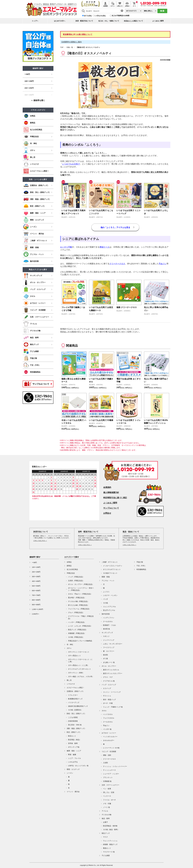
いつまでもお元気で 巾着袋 (101, 420)
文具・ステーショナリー (110, 785)
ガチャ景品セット (74, 656)
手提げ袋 (140, 562)
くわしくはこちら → (40, 541)
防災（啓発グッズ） (74, 732)
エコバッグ (107, 688)
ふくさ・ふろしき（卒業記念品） (80, 626)
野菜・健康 (72, 755)
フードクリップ (109, 647)
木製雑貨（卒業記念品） (77, 633)
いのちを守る (73, 762)
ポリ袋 (105, 659)
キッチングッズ (107, 633)
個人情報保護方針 (111, 492)
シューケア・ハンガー (111, 774)
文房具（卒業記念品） (76, 581)
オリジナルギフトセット (112, 569)
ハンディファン (109, 618)
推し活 (69, 680)
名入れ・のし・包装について (109, 21)
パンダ (105, 599)
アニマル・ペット (108, 581)
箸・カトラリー (109, 651)
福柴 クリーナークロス (127, 307)
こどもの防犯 (73, 717)
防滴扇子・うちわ (109, 625)
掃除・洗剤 (107, 755)
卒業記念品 (71, 573)
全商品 (69, 562)
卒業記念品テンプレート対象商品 (80, 641)
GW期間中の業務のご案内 (72, 42)
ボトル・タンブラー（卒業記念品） (81, 584)
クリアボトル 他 (109, 681)
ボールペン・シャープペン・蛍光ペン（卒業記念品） (81, 589)
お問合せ (107, 513)
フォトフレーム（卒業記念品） (79, 609)
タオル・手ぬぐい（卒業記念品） (80, 594)
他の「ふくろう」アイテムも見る (115, 227)
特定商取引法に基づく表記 (115, 498)
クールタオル (108, 621)
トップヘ (35, 21)
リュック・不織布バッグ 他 (113, 707)
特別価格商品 (141, 569)
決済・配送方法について (84, 21)
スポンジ (106, 636)
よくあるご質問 (158, 21)
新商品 (69, 566)
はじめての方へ (60, 21)
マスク (105, 837)
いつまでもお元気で (71, 164)
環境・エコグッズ (73, 769)
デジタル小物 (106, 815)
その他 (105, 603)
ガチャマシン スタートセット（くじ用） (80, 661)
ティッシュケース (109, 770)
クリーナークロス (117, 264)
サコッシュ (107, 696)
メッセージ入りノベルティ (113, 566)
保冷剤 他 (106, 629)
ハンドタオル (108, 714)
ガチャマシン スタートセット (79, 652)
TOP (62, 47)
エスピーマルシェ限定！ (76, 688)
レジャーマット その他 (111, 748)
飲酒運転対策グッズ (75, 699)
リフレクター (73, 695)
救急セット (107, 848)
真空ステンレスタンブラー (113, 673)
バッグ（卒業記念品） (76, 577)
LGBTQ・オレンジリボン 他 (78, 766)
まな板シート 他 (109, 662)
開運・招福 (106, 577)
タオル (104, 711)
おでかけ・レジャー (109, 733)
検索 (162, 11)
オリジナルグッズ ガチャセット (80, 669)
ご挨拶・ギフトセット (110, 562)
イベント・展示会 (73, 792)
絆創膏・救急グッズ (110, 844)
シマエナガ (71, 684)
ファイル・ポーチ (109, 800)
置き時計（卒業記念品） (77, 598)
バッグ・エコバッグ (109, 685)
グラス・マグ (108, 677)
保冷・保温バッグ (109, 700)
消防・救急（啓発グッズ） (76, 728)
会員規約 (107, 487)
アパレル (105, 811)
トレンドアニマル (109, 607)
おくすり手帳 (66, 247)
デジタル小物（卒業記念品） (78, 601)
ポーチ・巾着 (108, 703)
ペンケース (107, 796)
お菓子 (105, 822)
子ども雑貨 (106, 856)
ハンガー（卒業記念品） (77, 622)
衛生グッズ (106, 833)
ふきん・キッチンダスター (113, 644)
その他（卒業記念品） (76, 637)
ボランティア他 (74, 747)
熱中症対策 (106, 614)
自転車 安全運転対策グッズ (78, 706)
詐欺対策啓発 (73, 721)
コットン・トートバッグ (112, 692)
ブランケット (108, 777)
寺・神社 (70, 645)
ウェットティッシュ (110, 841)
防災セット (72, 736)
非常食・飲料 (73, 743)
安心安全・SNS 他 (75, 725)
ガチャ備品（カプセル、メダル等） (81, 677)
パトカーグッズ (74, 702)
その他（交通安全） (75, 710)
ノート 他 (106, 807)
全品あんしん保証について (133, 21)
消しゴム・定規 (109, 792)
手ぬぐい (163, 264)
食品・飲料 (106, 818)
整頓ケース (105, 247)
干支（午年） (141, 566)
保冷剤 (105, 655)
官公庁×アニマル (109, 610)
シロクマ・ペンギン (110, 595)
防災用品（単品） (74, 740)
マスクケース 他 (109, 852)
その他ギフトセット (110, 573)
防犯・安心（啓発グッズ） (76, 714)
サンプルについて (111, 508)
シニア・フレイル (74, 758)
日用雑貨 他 (107, 781)
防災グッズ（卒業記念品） (78, 630)
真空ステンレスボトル (111, 670)
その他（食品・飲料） (111, 830)
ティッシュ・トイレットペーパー (115, 766)
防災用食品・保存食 (110, 826)
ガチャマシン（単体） (76, 673)
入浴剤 (105, 763)
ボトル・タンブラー (109, 666)
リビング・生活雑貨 (109, 751)
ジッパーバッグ (109, 640)
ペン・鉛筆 (107, 789)
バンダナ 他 (107, 729)
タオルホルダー (109, 740)
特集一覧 (70, 47)
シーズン (70, 773)
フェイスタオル (109, 718)
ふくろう (106, 592)
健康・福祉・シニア (74, 751)
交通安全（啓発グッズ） (76, 691)
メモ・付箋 (107, 804)
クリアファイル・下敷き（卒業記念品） (81, 617)
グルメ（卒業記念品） (76, 612)
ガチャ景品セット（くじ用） (78, 665)
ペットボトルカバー (110, 737)
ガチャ (69, 648)
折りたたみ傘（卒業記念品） (78, 605)
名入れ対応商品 (72, 569)
